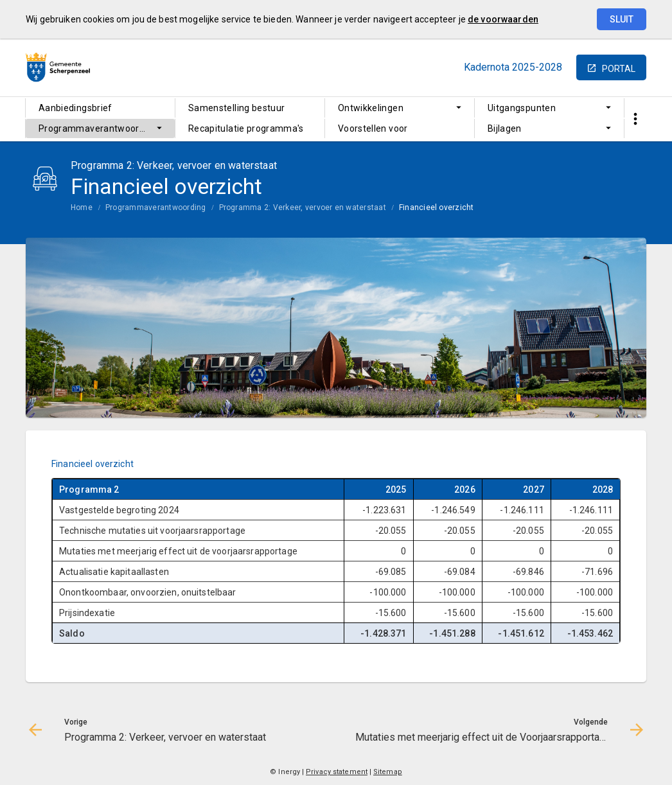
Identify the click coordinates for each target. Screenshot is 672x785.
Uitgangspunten (522, 108)
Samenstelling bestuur (236, 108)
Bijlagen (505, 128)
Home (82, 207)
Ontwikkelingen (371, 108)
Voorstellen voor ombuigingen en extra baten (398, 131)
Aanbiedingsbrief (75, 108)
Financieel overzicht (437, 207)
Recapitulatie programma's (246, 128)
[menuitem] (100, 108)
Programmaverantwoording (98, 128)
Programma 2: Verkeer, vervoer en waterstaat (303, 207)
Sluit (622, 19)
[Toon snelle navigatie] (635, 119)
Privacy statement (337, 772)
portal (619, 69)
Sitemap (388, 772)
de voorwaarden (503, 19)
